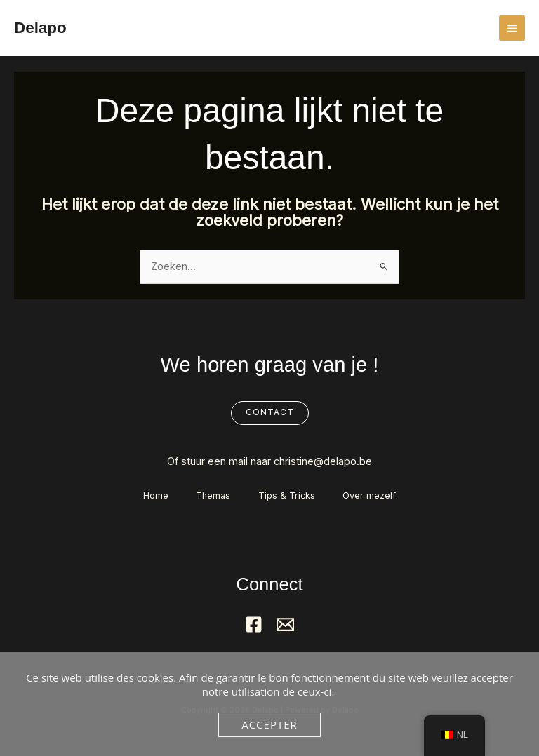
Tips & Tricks (287, 495)
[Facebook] (254, 625)
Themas (213, 495)
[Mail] (285, 625)
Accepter (269, 724)
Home (155, 495)
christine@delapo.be (323, 461)
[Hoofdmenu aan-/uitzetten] (512, 28)
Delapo (41, 27)
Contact (270, 412)
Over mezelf (370, 495)
